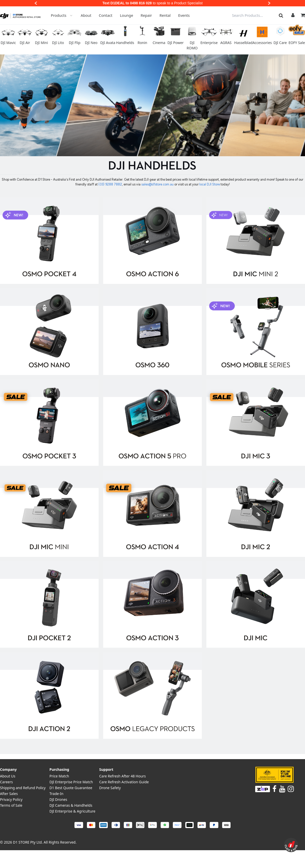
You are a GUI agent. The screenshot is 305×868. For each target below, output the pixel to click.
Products (62, 15)
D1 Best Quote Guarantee (71, 788)
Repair (146, 15)
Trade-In (56, 794)
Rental (165, 15)
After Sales (9, 794)
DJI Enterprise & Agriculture (72, 811)
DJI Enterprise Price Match (71, 782)
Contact (106, 15)
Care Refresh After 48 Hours (122, 776)
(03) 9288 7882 (110, 184)
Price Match (59, 776)
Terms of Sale (11, 805)
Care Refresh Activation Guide (124, 782)
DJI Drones (58, 799)
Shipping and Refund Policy (23, 788)
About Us (8, 776)
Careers (6, 782)
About (86, 15)
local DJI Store (210, 184)
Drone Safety (110, 788)
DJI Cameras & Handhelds (71, 805)
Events (184, 15)
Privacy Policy (11, 799)
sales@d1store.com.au (157, 184)
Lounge (127, 15)
